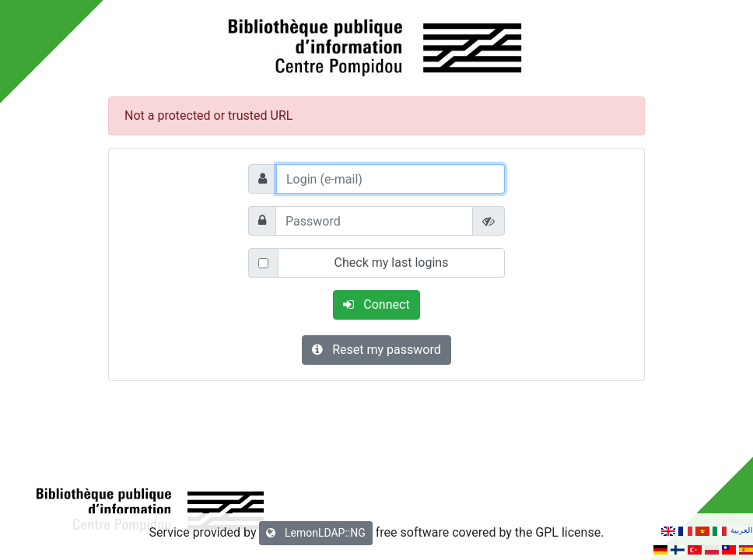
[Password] (374, 221)
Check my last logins (392, 262)
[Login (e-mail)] (391, 179)
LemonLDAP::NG (315, 533)
